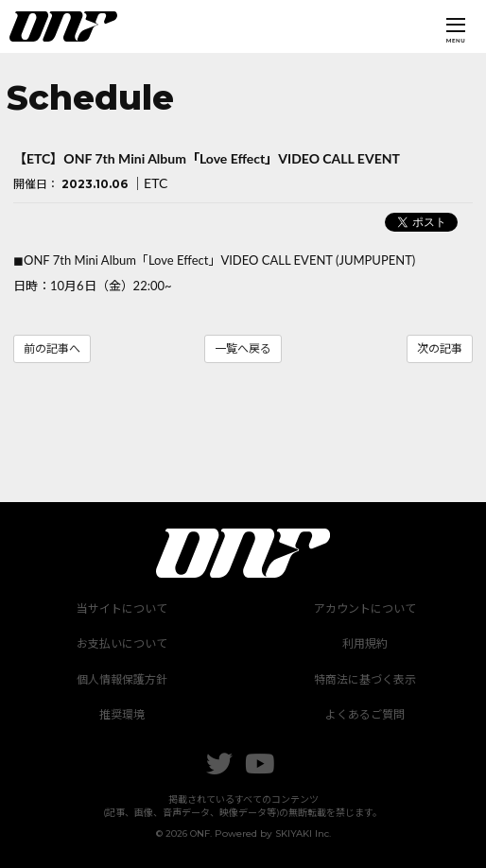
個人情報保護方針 (122, 679)
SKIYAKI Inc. (303, 833)
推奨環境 (122, 714)
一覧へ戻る (243, 348)
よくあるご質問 (365, 714)
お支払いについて (122, 643)
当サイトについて (122, 608)
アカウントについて (365, 608)
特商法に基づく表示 (365, 679)
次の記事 (440, 348)
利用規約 (365, 643)
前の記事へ (52, 348)
